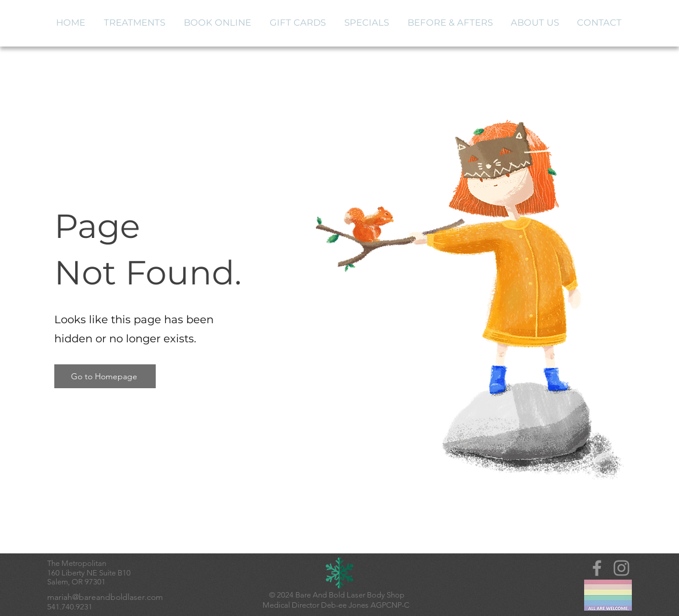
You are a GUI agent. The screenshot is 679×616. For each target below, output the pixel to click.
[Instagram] (621, 568)
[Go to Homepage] (105, 376)
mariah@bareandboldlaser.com (105, 597)
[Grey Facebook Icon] (597, 568)
